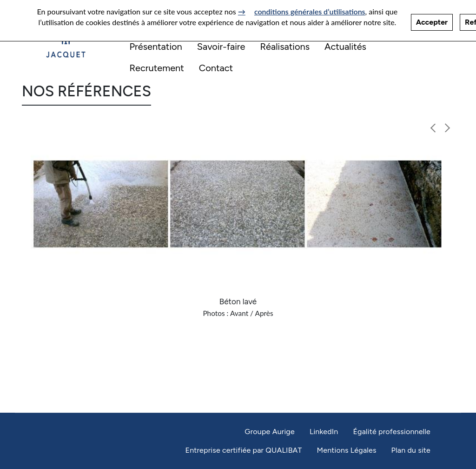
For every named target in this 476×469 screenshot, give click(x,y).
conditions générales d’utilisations (310, 9)
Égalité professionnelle (392, 432)
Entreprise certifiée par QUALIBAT (243, 450)
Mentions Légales (346, 450)
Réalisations (285, 47)
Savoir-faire (221, 47)
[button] (433, 128)
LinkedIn (324, 432)
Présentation (156, 47)
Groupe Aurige (270, 432)
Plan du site (411, 450)
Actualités (345, 47)
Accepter (432, 20)
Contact (216, 68)
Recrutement (157, 68)
